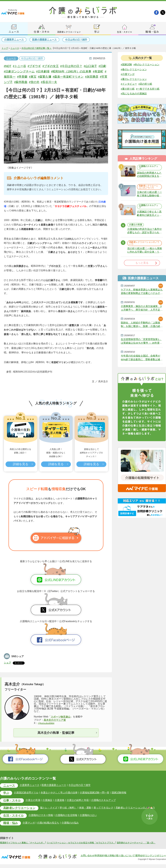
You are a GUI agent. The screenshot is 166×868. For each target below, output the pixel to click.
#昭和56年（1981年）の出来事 (76, 71)
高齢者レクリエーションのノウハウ (148, 188)
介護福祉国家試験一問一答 (94, 793)
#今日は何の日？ (72, 66)
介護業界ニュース (14, 40)
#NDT (8, 66)
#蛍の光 (40, 82)
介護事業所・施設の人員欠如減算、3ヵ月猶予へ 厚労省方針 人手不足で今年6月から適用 (142, 310)
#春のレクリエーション (134, 69)
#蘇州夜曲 (27, 82)
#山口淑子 (91, 66)
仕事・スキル (12, 801)
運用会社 (140, 859)
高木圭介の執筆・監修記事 (56, 733)
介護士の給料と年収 (77, 800)
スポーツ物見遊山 (61, 717)
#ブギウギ (35, 66)
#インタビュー (129, 84)
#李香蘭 (28, 77)
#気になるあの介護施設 (134, 94)
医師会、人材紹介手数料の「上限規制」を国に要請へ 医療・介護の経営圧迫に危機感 (142, 327)
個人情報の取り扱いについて (120, 859)
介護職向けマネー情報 (41, 815)
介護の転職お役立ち (48, 823)
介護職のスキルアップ (148, 168)
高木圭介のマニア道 (55, 720)
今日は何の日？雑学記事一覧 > (37, 48)
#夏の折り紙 (128, 89)
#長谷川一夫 (55, 82)
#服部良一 (15, 77)
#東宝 (39, 77)
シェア (8, 663)
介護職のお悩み (70, 823)
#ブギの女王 (51, 66)
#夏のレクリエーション (134, 79)
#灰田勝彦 (98, 77)
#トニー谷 (20, 66)
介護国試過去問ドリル (26, 793)
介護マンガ (29, 823)
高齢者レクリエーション (19, 808)
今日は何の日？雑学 (76, 40)
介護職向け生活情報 (66, 815)
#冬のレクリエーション (147, 65)
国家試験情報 (119, 793)
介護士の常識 (136, 226)
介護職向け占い (88, 815)
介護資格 (59, 800)
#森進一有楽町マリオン (74, 77)
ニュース (15, 48)
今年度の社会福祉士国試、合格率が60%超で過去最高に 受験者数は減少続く (142, 360)
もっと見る (142, 265)
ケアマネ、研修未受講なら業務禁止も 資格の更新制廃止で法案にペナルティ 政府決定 (142, 293)
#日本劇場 (47, 71)
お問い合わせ (88, 859)
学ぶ (6, 793)
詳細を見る (20, 464)
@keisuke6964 (46, 723)
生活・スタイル (13, 816)
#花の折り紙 (145, 84)
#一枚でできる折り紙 (148, 89)
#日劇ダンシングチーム (24, 71)
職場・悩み (11, 823)
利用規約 (100, 859)
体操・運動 (85, 808)
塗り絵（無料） (68, 808)
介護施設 (47, 800)
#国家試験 (126, 65)
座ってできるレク (103, 808)
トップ (5, 48)
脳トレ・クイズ (49, 808)
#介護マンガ (128, 74)
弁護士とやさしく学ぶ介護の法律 (59, 793)
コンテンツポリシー (156, 859)
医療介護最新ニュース (44, 40)
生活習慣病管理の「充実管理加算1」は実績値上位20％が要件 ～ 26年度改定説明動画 (141, 344)
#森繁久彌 (51, 77)
